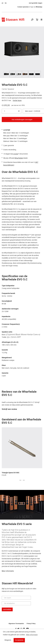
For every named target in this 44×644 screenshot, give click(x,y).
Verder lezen (17, 100)
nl (2, 3)
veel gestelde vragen (36, 3)
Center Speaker (8, 89)
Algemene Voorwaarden (16, 624)
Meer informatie (8, 571)
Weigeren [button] (8, 640)
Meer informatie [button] (32, 635)
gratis (16, 154)
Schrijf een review (9, 409)
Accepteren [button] (19, 640)
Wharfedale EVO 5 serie (17, 524)
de (6, 3)
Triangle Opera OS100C (11, 473)
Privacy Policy (31, 624)
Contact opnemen (23, 7)
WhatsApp (39, 7)
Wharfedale (19, 158)
